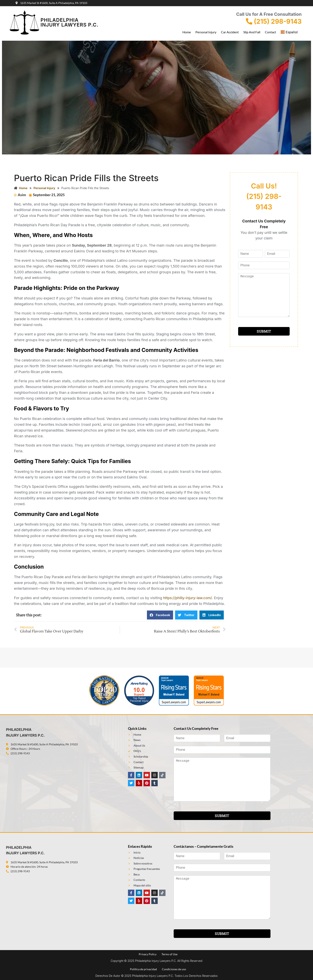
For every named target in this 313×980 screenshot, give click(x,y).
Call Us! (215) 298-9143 (264, 197)
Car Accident (230, 32)
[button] (160, 615)
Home (187, 32)
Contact (270, 32)
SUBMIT (264, 331)
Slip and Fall (252, 32)
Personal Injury (206, 32)
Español (289, 32)
